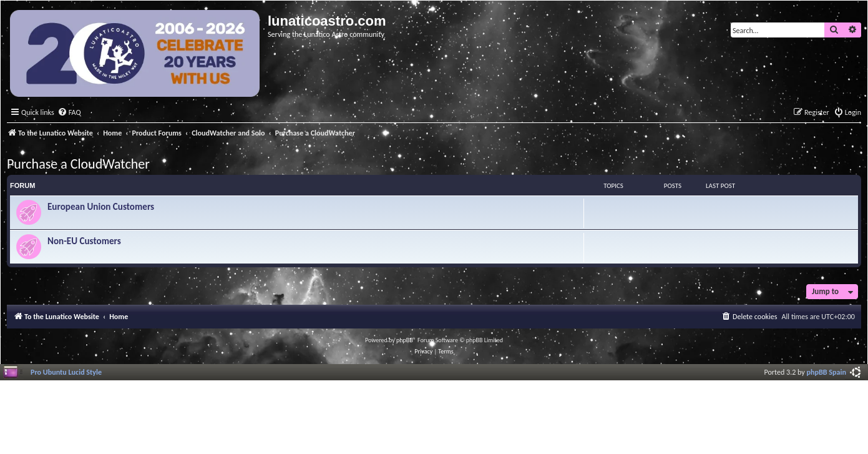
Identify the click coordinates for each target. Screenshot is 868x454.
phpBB (405, 340)
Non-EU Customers (84, 241)
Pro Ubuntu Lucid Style (66, 372)
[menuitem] (69, 113)
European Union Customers (101, 207)
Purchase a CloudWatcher (78, 164)
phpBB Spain (827, 372)
